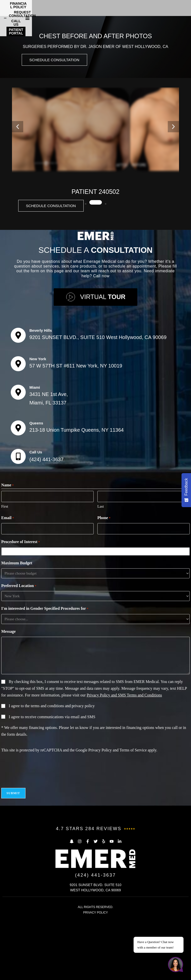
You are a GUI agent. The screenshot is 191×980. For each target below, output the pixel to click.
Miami (35, 448)
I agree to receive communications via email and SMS (52, 778)
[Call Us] (18, 517)
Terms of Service (133, 811)
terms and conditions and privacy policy (63, 767)
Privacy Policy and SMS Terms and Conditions (124, 756)
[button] (187, 7)
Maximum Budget (17, 624)
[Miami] (18, 453)
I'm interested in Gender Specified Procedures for (45, 670)
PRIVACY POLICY (95, 974)
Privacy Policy (100, 811)
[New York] (18, 424)
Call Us (36, 513)
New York (38, 420)
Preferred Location (19, 647)
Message (8, 692)
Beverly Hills (41, 391)
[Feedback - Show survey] (186, 490)
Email (8, 579)
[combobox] (97, 612)
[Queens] (18, 489)
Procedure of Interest (21, 603)
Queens (36, 484)
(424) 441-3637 (47, 520)
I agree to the (52, 767)
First (5, 567)
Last (101, 567)
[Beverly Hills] (18, 396)
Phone (104, 579)
